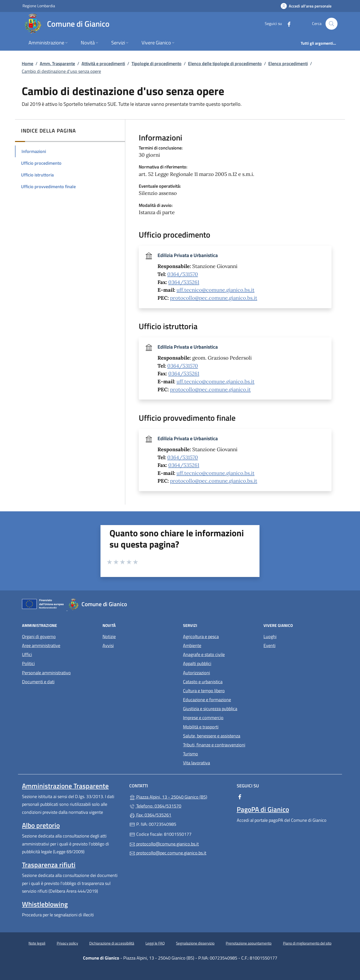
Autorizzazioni (196, 673)
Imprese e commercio (203, 718)
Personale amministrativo (46, 673)
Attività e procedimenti (103, 64)
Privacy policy (67, 943)
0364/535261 (184, 282)
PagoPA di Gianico (263, 809)
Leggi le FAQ (155, 943)
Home (27, 64)
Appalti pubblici (197, 663)
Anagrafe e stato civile (204, 654)
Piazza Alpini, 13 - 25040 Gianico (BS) (180, 796)
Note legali (37, 943)
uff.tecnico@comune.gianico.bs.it (215, 290)
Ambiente (192, 645)
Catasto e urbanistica (203, 682)
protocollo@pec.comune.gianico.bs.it (214, 298)
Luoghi (270, 636)
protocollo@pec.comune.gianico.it (210, 390)
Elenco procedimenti (288, 64)
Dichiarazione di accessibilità (112, 943)
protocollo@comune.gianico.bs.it (164, 844)
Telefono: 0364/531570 (155, 806)
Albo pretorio (41, 825)
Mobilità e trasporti (201, 727)
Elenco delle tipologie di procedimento (225, 64)
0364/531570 (183, 274)
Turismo (190, 754)
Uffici (27, 654)
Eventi (269, 645)
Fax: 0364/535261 (150, 815)
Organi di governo (39, 636)
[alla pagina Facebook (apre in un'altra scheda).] (287, 24)
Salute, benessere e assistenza (212, 736)
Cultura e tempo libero (204, 691)
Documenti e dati (38, 682)
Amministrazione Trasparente (65, 786)
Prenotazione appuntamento (249, 943)
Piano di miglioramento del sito (307, 943)
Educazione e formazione (207, 700)
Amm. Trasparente (57, 64)
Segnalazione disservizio (195, 943)
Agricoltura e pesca (201, 636)
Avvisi (108, 645)
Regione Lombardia (39, 6)
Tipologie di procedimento (156, 64)
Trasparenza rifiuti (49, 865)
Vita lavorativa (196, 763)
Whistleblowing (45, 904)
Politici (28, 663)
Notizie (109, 636)
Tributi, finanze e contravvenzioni (214, 745)
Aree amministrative (41, 645)
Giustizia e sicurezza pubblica (210, 709)
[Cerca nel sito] (331, 24)
